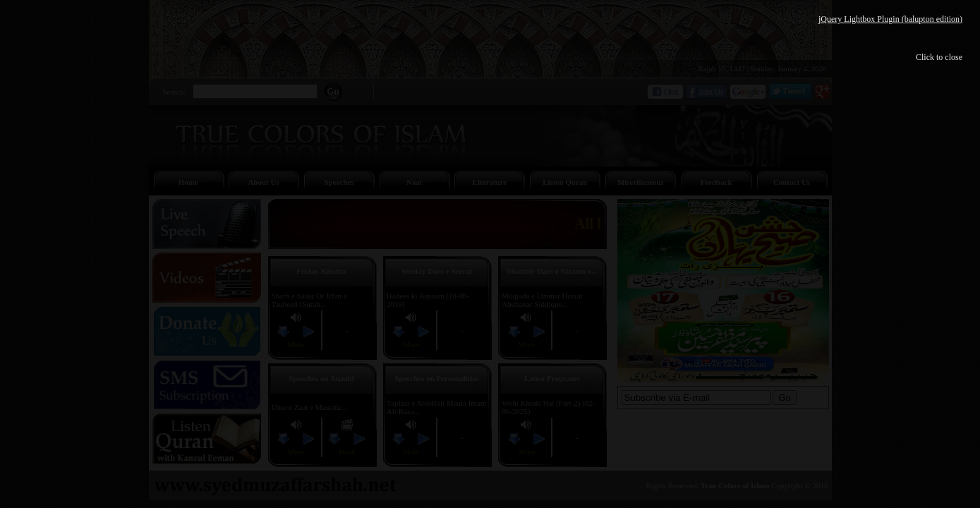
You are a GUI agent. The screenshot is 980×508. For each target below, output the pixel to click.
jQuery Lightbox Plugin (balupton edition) (890, 19)
